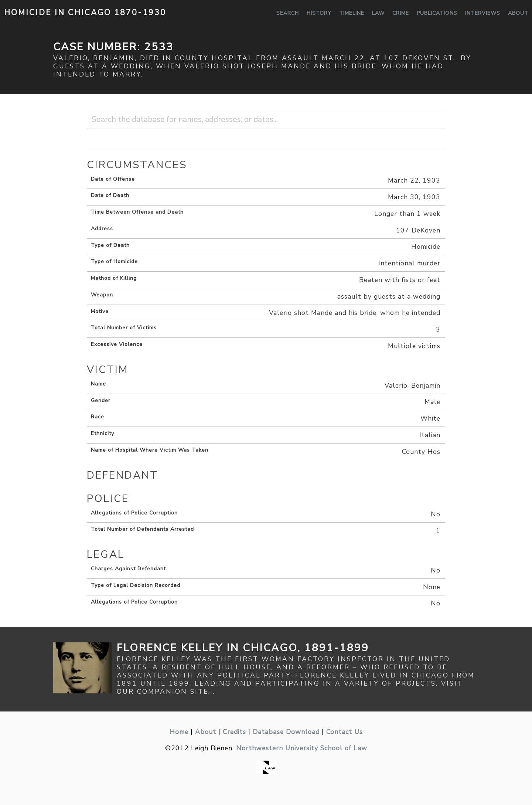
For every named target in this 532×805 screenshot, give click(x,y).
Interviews (483, 13)
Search (288, 13)
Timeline (352, 13)
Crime (401, 13)
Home (179, 732)
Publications (437, 13)
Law (378, 13)
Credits (234, 732)
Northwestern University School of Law (302, 748)
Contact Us (345, 732)
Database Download (286, 732)
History (319, 13)
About (518, 13)
